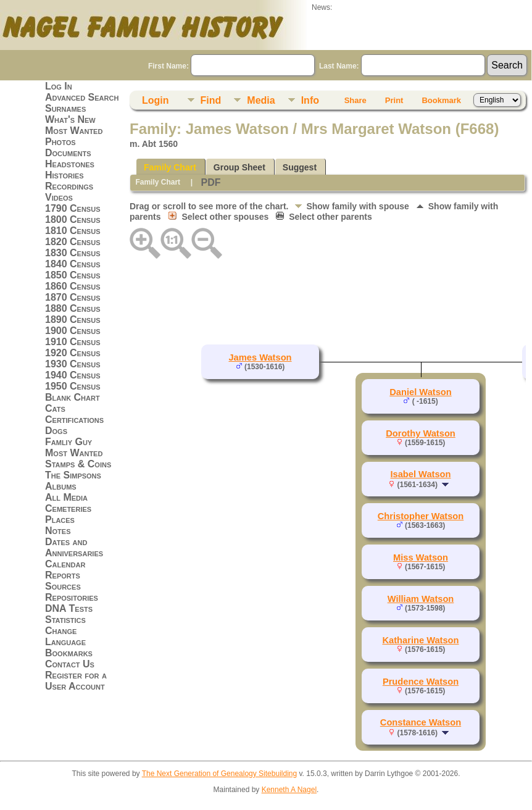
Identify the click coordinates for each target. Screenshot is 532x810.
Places (60, 520)
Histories (64, 175)
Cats (55, 408)
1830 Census (73, 253)
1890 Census (73, 319)
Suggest (300, 167)
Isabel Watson (421, 474)
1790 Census (73, 208)
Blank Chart (73, 397)
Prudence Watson (421, 682)
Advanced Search (82, 97)
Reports (63, 575)
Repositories (72, 597)
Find (211, 100)
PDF (210, 182)
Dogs (56, 431)
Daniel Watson (420, 392)
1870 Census (73, 297)
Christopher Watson (421, 516)
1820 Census (73, 242)
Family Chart (170, 167)
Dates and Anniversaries (74, 547)
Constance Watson (421, 722)
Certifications (74, 420)
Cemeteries (68, 508)
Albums (61, 486)
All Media (66, 497)
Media (261, 100)
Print (394, 100)
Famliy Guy (69, 442)
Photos (60, 142)
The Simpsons (73, 475)
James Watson (260, 357)
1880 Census (73, 308)
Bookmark (441, 100)
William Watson (421, 599)
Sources (63, 586)
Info (310, 100)
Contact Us (70, 664)
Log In (59, 86)
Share (355, 100)
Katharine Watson (420, 640)
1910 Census (73, 342)
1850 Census (73, 275)
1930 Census (73, 364)
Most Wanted (74, 131)
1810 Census (73, 231)
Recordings (69, 186)
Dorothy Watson (421, 433)
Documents (68, 153)
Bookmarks (69, 653)
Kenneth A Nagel (289, 790)
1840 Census (73, 264)
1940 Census (73, 375)
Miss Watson (421, 557)
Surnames (65, 108)
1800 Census (73, 219)
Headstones (70, 164)
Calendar (65, 564)
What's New (70, 119)
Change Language (65, 636)
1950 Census (73, 386)
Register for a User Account (76, 681)
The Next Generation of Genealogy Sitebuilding (220, 774)
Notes (58, 531)
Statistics (65, 620)
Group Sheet (239, 167)
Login (156, 100)
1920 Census (73, 353)
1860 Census (73, 286)
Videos (59, 197)
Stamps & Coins (78, 464)
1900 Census (73, 331)
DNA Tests (69, 608)
